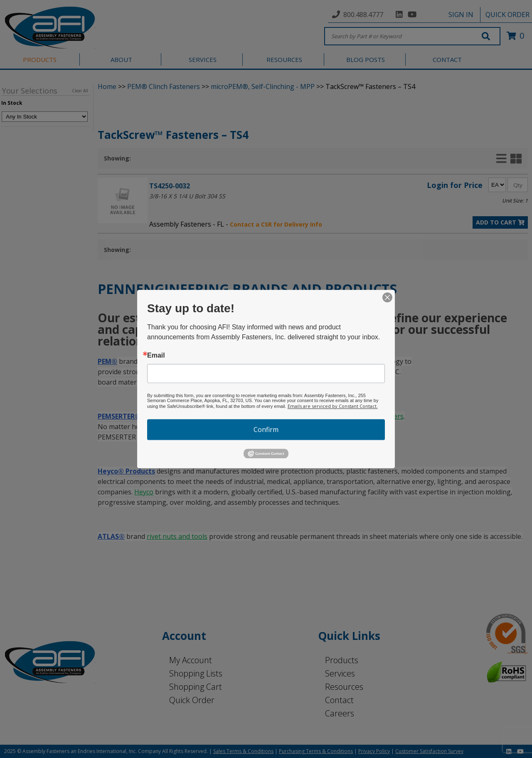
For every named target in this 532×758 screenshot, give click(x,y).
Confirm (266, 430)
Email (156, 356)
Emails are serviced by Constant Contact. (333, 406)
